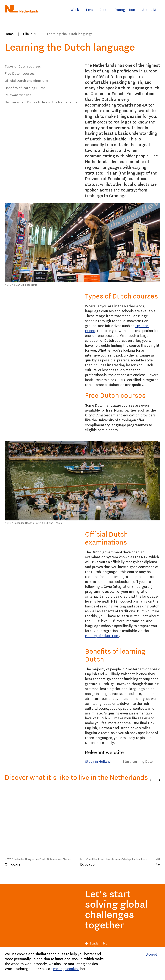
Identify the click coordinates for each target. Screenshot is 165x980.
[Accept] (152, 955)
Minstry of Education (102, 636)
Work (75, 10)
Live (89, 10)
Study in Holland (98, 761)
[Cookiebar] (82, 963)
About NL (150, 10)
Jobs (104, 10)
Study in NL (98, 943)
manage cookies (66, 969)
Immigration (125, 10)
